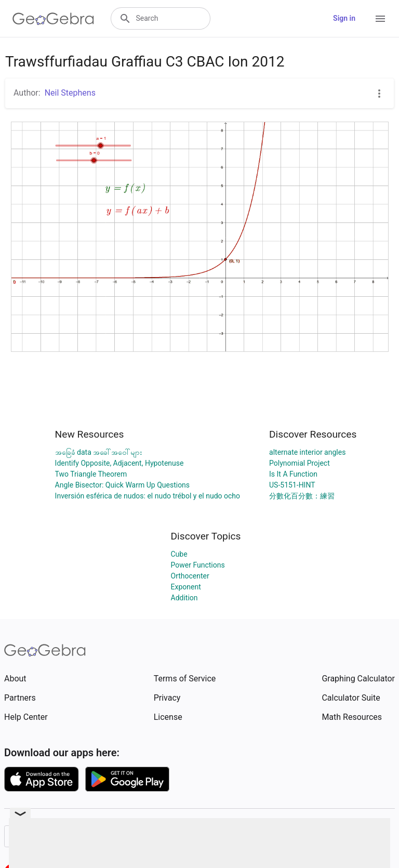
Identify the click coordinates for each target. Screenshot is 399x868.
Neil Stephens (70, 93)
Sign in (344, 18)
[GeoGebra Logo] (53, 19)
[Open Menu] (380, 19)
